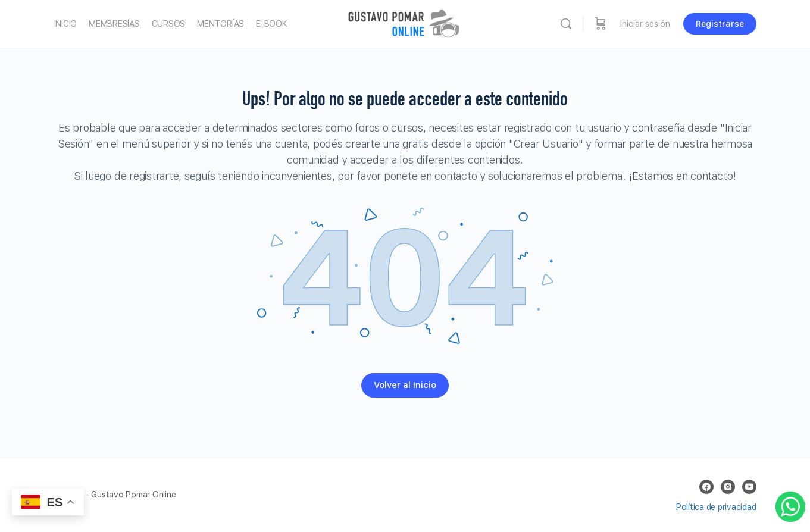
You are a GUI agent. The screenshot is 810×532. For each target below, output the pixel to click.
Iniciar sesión (645, 24)
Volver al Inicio (405, 385)
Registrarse (720, 24)
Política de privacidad (716, 507)
